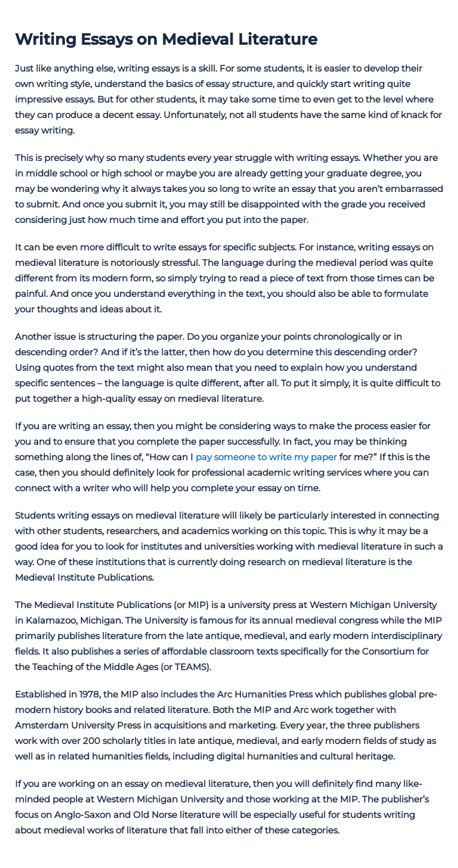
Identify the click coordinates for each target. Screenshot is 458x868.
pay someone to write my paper (266, 457)
